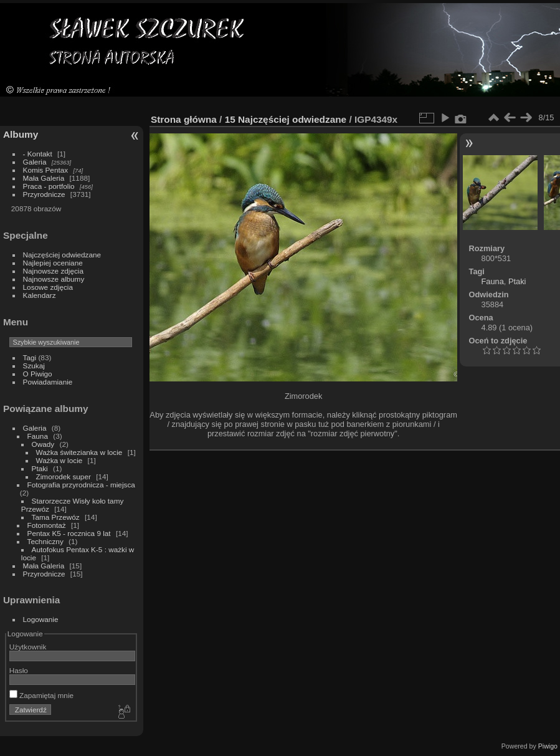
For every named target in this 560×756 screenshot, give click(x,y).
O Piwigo (38, 374)
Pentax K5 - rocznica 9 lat (69, 533)
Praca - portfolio (49, 186)
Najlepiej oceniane (53, 263)
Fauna (38, 436)
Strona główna (184, 119)
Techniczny (45, 541)
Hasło (19, 670)
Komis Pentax (46, 170)
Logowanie (41, 619)
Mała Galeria (44, 178)
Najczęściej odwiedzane (62, 255)
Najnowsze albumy (54, 279)
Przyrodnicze (44, 194)
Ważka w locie (59, 460)
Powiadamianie (48, 382)
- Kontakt (38, 154)
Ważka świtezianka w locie (79, 452)
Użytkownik (28, 647)
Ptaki (40, 468)
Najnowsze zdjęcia (53, 271)
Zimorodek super (64, 476)
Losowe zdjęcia (48, 287)
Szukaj (34, 366)
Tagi (30, 357)
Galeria (35, 162)
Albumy (21, 134)
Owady (43, 444)
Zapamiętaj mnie (41, 695)
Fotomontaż (47, 525)
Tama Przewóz (56, 517)
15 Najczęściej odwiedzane (286, 119)
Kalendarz (40, 295)
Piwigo (548, 746)
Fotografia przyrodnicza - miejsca (81, 485)
